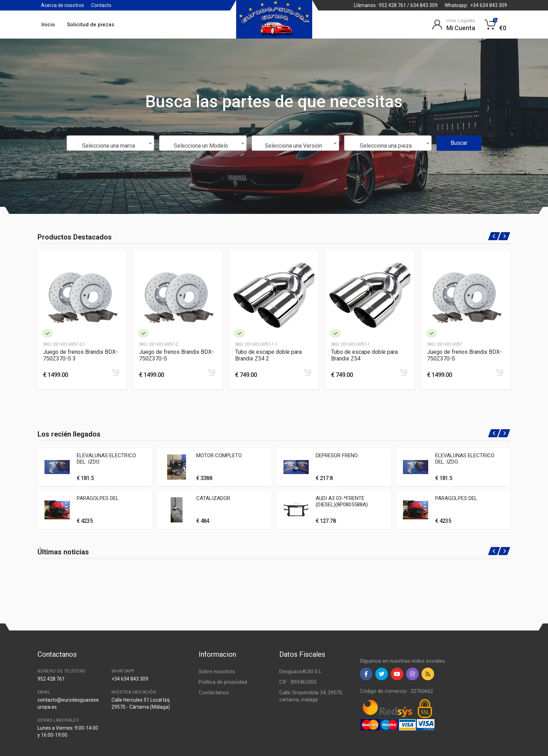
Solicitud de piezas (91, 25)
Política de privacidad (223, 682)
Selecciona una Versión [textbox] (293, 146)
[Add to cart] (116, 373)
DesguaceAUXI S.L (300, 671)
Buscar (459, 143)
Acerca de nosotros (63, 5)
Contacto (101, 5)
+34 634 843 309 (489, 5)
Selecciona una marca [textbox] (108, 146)
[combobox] (110, 143)
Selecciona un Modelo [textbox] (201, 146)
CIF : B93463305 (298, 682)
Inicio (48, 25)
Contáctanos (214, 693)
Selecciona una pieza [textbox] (386, 146)
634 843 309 (424, 5)
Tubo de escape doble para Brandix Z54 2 (268, 355)
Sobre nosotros (217, 671)
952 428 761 (392, 5)
